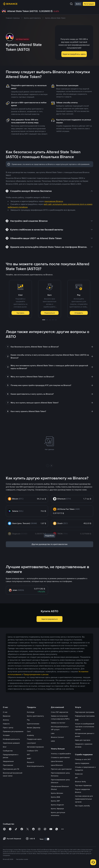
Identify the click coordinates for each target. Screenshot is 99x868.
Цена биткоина (57, 761)
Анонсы (6, 720)
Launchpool (31, 743)
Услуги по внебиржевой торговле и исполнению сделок (85, 727)
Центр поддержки (82, 763)
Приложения (8, 765)
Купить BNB (55, 797)
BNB (77, 720)
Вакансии (7, 716)
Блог (5, 747)
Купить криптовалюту (35, 716)
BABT (29, 758)
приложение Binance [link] (54, 201)
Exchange (31, 712)
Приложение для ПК (11, 769)
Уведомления (8, 761)
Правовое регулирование (13, 731)
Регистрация (89, 4)
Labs (53, 733)
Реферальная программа (85, 716)
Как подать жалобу (82, 806)
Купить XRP (55, 801)
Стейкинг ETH (32, 751)
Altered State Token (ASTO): (23, 11)
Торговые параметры (83, 785)
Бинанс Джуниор (34, 728)
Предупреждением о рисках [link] (36, 674)
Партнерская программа (85, 712)
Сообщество (8, 751)
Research (31, 762)
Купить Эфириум (57, 809)
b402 (53, 741)
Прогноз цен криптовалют (61, 769)
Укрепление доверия (11, 743)
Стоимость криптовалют (60, 757)
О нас (5, 712)
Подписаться (50, 313)
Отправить (79, 313)
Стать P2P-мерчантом (59, 712)
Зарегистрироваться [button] (49, 619)
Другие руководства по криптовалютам (49, 544)
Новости (6, 724)
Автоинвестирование (35, 747)
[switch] (47, 839)
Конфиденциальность (11, 739)
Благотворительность (35, 766)
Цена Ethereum (57, 765)
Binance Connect (57, 737)
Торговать (20, 313)
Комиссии (79, 774)
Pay (28, 720)
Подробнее (49, 536)
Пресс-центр (8, 728)
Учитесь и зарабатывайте (61, 754)
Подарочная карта (34, 739)
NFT (29, 755)
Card (29, 731)
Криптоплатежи (33, 724)
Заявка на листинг (58, 723)
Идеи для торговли (83, 740)
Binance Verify (80, 782)
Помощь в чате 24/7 (83, 759)
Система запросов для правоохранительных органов (84, 799)
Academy (30, 735)
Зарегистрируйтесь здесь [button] (74, 54)
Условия (6, 735)
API (76, 778)
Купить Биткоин (57, 793)
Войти (78, 4)
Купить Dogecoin (57, 805)
